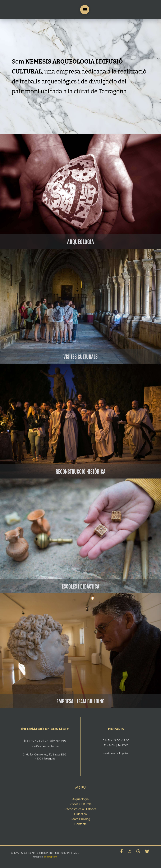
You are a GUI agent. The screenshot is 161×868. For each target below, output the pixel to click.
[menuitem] (152, 9)
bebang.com (50, 857)
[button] (85, 10)
